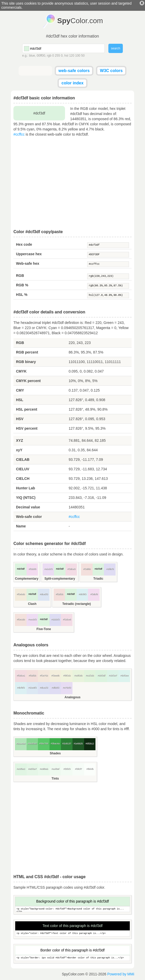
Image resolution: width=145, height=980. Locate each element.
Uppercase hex (29, 254)
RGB (20, 276)
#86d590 (32, 744)
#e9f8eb (44, 769)
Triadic (98, 579)
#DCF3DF (108, 255)
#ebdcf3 (48, 569)
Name (21, 526)
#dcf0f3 (82, 594)
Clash (32, 604)
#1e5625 (78, 744)
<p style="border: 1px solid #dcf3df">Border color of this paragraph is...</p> (72, 958)
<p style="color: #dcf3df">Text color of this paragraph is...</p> (72, 934)
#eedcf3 (32, 619)
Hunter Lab (26, 488)
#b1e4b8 (21, 744)
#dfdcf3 (110, 569)
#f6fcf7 (78, 769)
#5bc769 (44, 744)
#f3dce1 (21, 675)
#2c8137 (67, 744)
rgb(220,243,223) (108, 276)
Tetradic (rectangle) (77, 604)
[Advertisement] (72, 183)
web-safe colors (74, 71)
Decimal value (28, 507)
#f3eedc (55, 675)
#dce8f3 (32, 687)
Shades (55, 753)
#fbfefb (90, 769)
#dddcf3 (55, 619)
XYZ (19, 440)
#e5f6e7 (32, 769)
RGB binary (26, 362)
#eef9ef (55, 769)
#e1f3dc (90, 675)
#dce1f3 (44, 687)
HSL (20, 400)
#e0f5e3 (21, 769)
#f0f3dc (67, 675)
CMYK (21, 371)
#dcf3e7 (113, 675)
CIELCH (23, 479)
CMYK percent (28, 381)
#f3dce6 (67, 619)
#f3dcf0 (32, 569)
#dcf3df (108, 245)
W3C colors (111, 71)
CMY (20, 390)
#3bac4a (55, 744)
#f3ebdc (21, 594)
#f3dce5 (71, 569)
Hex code (24, 244)
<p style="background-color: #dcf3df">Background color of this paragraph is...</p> (72, 909)
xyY (19, 450)
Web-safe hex (28, 263)
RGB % (22, 285)
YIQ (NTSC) (26, 498)
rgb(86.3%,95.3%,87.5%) (108, 286)
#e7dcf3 (67, 687)
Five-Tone (44, 629)
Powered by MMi (121, 974)
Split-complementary (60, 579)
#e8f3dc (78, 675)
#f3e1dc (21, 619)
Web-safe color (29, 517)
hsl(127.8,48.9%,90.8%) (108, 295)
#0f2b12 (90, 744)
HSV (20, 419)
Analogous (72, 697)
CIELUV (23, 469)
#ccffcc (19, 134)
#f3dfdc (87, 569)
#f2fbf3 (67, 769)
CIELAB (23, 460)
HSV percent (27, 428)
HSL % (22, 295)
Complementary (27, 579)
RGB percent (27, 352)
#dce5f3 (44, 594)
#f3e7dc (44, 675)
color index (72, 83)
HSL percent (27, 409)
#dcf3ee (124, 675)
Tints (55, 779)
